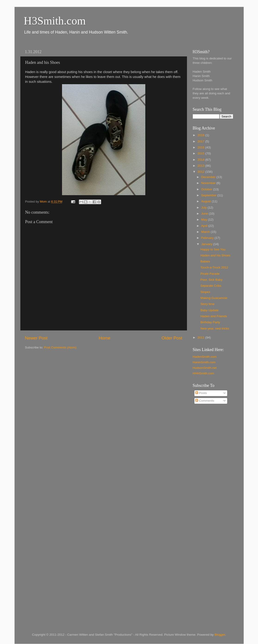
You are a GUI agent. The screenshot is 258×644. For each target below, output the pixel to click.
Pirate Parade (210, 274)
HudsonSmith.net (205, 368)
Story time (207, 304)
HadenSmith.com (205, 357)
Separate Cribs (211, 286)
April (205, 226)
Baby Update (209, 310)
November (209, 183)
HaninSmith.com (204, 362)
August (207, 201)
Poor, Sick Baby (211, 280)
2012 (201, 172)
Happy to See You (213, 249)
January (207, 244)
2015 (201, 153)
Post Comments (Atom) (60, 347)
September (209, 195)
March (206, 232)
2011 (201, 337)
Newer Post (36, 338)
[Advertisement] (211, 482)
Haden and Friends (214, 316)
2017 (201, 141)
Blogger (220, 635)
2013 (201, 166)
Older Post (172, 338)
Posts (201, 393)
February (208, 238)
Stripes (205, 292)
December (209, 177)
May (205, 220)
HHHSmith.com (204, 373)
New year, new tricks (215, 328)
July (205, 208)
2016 (201, 147)
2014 (201, 160)
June (205, 214)
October (207, 189)
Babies (205, 261)
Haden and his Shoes (215, 255)
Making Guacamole (214, 298)
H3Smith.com (55, 21)
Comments (205, 401)
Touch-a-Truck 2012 (214, 267)
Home (105, 338)
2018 (201, 135)
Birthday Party (210, 322)
